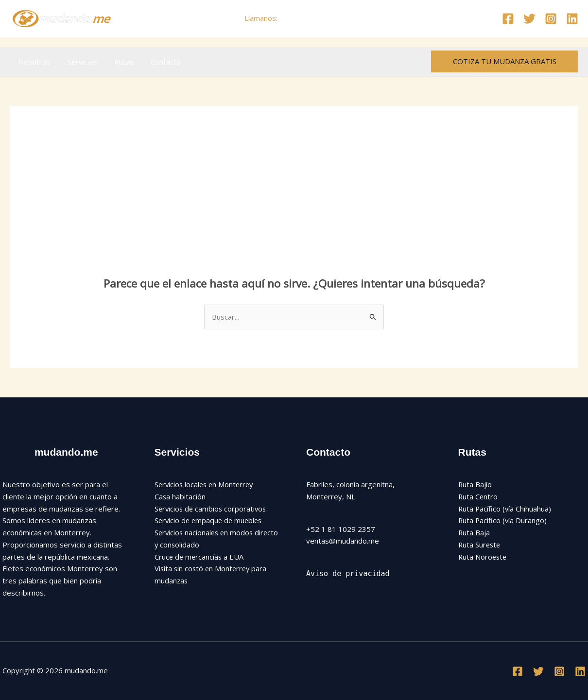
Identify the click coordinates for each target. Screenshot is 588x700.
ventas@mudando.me (343, 541)
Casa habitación (180, 496)
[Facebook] (508, 19)
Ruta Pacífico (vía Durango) (503, 520)
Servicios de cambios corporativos (212, 509)
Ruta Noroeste (483, 557)
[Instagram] (551, 19)
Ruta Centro (478, 496)
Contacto (157, 62)
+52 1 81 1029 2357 (341, 529)
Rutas (118, 62)
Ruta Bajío (475, 484)
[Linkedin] (572, 19)
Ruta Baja (474, 532)
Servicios (78, 62)
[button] (505, 61)
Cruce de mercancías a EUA (200, 557)
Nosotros (33, 62)
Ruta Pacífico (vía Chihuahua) (505, 509)
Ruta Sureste (480, 545)
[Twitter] (529, 19)
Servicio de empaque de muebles (210, 520)
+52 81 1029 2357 (312, 18)
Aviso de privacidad (348, 574)
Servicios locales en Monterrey (206, 484)
